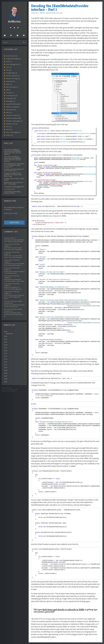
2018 (6, 345)
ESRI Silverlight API (13, 64)
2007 (6, 376)
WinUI (9, 127)
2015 (6, 353)
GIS (9, 70)
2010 (6, 368)
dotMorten (14, 14)
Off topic (10, 93)
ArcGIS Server (12, 56)
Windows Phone (13, 115)
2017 (6, 348)
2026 (14, 333)
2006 (6, 379)
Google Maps (12, 73)
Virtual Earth (11, 110)
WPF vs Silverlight (13, 132)
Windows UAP (12, 124)
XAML (9, 135)
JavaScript (10, 81)
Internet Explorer (13, 76)
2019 (6, 342)
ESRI (9, 62)
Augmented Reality (13, 59)
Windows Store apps (14, 121)
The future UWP (9, 238)
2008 (6, 373)
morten (42, 13)
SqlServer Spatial (13, 107)
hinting (67, 21)
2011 (6, 365)
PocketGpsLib (12, 96)
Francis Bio (12, 391)
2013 (6, 359)
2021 (6, 339)
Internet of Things (13, 79)
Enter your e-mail (11, 213)
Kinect (9, 84)
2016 (6, 351)
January (8, 334)
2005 (6, 382)
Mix (8, 90)
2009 (6, 370)
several (34, 21)
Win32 (9, 112)
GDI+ (9, 67)
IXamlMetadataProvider (60, 59)
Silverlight (11, 101)
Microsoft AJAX (12, 87)
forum (41, 21)
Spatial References (13, 104)
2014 (6, 356)
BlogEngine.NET (13, 389)
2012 (6, 362)
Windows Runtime (14, 118)
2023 (6, 336)
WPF (9, 129)
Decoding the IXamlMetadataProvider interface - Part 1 (60, 8)
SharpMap (11, 98)
